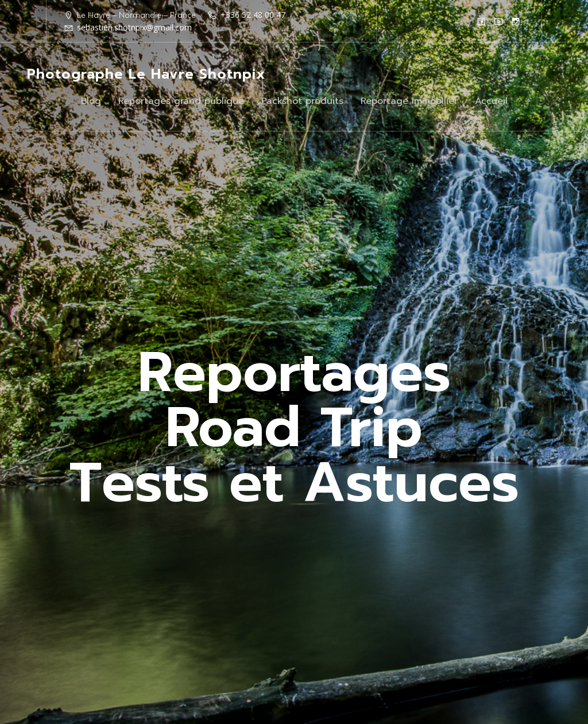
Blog (91, 101)
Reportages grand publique (181, 101)
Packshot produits (302, 101)
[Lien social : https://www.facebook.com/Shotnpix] (481, 21)
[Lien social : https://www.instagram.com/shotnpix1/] (516, 21)
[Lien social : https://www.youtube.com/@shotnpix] (498, 21)
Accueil (491, 101)
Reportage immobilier (409, 101)
